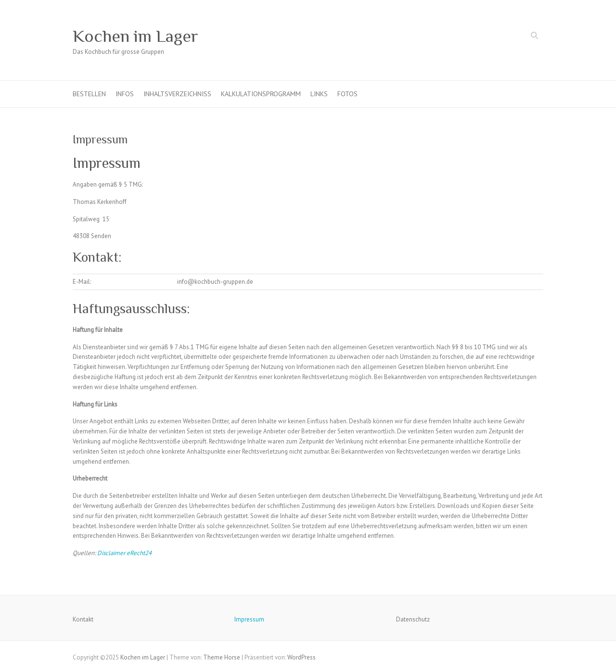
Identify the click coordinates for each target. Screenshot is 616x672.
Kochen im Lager (135, 36)
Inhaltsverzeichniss (177, 94)
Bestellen (89, 94)
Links (319, 94)
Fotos (347, 94)
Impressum (249, 619)
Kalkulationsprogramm (261, 94)
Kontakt (83, 619)
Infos (125, 94)
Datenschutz (413, 619)
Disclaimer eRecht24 (124, 553)
